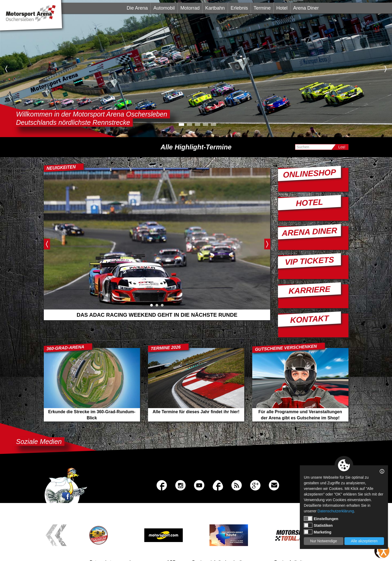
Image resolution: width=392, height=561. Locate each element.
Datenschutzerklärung (336, 511)
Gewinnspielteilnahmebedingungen (225, 546)
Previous (6, 69)
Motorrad (190, 8)
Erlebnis (239, 8)
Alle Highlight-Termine (196, 147)
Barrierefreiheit (288, 546)
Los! (342, 147)
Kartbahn (215, 8)
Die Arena (137, 8)
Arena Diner (306, 8)
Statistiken (318, 525)
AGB (171, 546)
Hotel (282, 8)
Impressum (140, 546)
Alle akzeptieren (364, 541)
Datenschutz (102, 546)
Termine (262, 8)
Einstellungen (321, 519)
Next (386, 69)
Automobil (164, 8)
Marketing (318, 532)
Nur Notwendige (324, 541)
